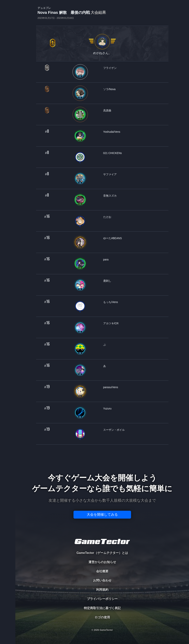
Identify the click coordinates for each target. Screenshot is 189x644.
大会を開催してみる (102, 515)
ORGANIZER (8, 59)
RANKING (8, 74)
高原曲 (107, 110)
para (106, 259)
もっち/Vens (111, 302)
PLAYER (8, 43)
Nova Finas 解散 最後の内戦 (72, 13)
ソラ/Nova (109, 89)
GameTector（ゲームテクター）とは (102, 553)
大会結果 (98, 12)
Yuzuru (107, 408)
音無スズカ (110, 196)
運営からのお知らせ (102, 562)
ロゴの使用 (102, 617)
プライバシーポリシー (102, 599)
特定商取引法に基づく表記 (102, 608)
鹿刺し (107, 281)
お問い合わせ (102, 580)
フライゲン (110, 68)
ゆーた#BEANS (113, 238)
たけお (107, 217)
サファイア (110, 174)
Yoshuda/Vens (112, 132)
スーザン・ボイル (114, 430)
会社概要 (102, 571)
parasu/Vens (111, 387)
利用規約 (102, 590)
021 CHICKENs (113, 153)
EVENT (8, 90)
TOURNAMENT (8, 27)
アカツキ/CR (111, 323)
